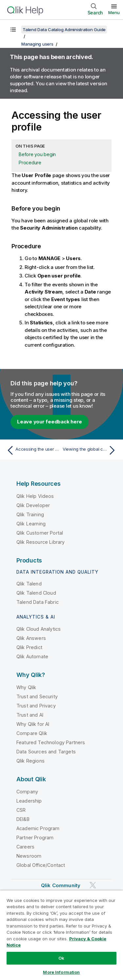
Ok (61, 958)
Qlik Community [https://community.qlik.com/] (61, 885)
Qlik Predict (29, 647)
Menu (114, 12)
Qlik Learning (31, 524)
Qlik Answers (31, 638)
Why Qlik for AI (33, 724)
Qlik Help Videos (35, 496)
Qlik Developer (33, 505)
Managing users (37, 44)
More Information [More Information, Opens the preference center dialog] (61, 972)
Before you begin (37, 154)
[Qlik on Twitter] (93, 885)
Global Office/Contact (41, 865)
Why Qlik (26, 687)
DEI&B (23, 819)
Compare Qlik (32, 733)
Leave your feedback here (50, 422)
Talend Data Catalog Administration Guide (64, 30)
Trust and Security (37, 696)
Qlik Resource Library (41, 542)
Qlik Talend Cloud (36, 593)
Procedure (30, 163)
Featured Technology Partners (51, 742)
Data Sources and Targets (46, 752)
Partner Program (35, 837)
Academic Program (38, 828)
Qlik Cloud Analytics (39, 629)
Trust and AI (30, 715)
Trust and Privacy (36, 706)
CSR (21, 810)
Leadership (29, 801)
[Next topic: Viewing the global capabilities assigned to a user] (90, 450)
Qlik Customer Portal (40, 533)
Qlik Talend (29, 584)
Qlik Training (30, 514)
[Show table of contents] (13, 30)
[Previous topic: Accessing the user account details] (33, 450)
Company (27, 792)
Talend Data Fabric (38, 602)
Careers (25, 847)
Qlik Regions (31, 761)
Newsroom (29, 856)
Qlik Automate (32, 656)
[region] (61, 935)
